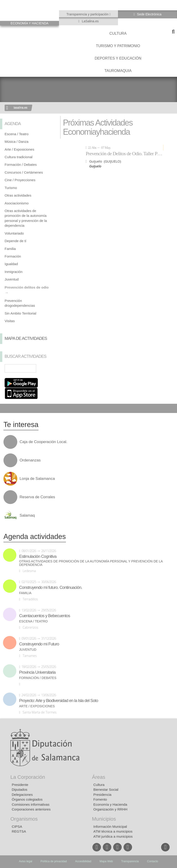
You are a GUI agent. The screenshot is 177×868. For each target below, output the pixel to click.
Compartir (6, 408)
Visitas (10, 321)
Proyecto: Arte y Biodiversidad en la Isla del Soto (59, 701)
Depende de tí (15, 241)
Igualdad (11, 264)
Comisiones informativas (31, 804)
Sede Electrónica (149, 14)
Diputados (20, 789)
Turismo (11, 188)
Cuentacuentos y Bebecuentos (45, 616)
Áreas (99, 777)
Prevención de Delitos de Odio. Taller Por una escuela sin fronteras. (125, 153)
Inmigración (14, 272)
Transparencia (130, 861)
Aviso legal (26, 861)
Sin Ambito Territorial (20, 313)
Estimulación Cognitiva (38, 556)
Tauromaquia (118, 71)
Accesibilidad (83, 861)
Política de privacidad (54, 861)
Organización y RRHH (110, 809)
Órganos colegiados (27, 799)
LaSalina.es (90, 21)
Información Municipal (110, 826)
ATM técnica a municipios (113, 831)
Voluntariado (14, 233)
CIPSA (17, 826)
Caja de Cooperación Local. (43, 442)
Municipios (104, 819)
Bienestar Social (106, 789)
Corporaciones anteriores (31, 809)
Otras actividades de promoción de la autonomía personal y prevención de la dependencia (91, 563)
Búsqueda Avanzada (49, 368)
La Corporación (28, 777)
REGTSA (19, 831)
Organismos (24, 819)
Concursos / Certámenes (24, 172)
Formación (13, 256)
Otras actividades (18, 195)
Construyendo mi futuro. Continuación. (51, 587)
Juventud (12, 279)
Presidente (20, 785)
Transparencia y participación (88, 14)
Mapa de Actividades (26, 338)
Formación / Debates (21, 165)
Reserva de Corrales (37, 497)
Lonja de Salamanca (37, 479)
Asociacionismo (17, 203)
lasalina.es (21, 108)
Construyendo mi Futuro (39, 644)
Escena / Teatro (17, 134)
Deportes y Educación (118, 58)
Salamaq (27, 516)
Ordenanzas (30, 460)
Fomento (100, 799)
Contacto (153, 861)
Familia (10, 249)
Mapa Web (106, 861)
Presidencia (102, 795)
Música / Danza (16, 142)
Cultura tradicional (19, 157)
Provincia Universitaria (37, 672)
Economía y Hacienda (110, 804)
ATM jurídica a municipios (113, 836)
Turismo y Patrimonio (118, 46)
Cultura (118, 33)
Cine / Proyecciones (20, 180)
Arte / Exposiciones (19, 149)
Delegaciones (22, 795)
